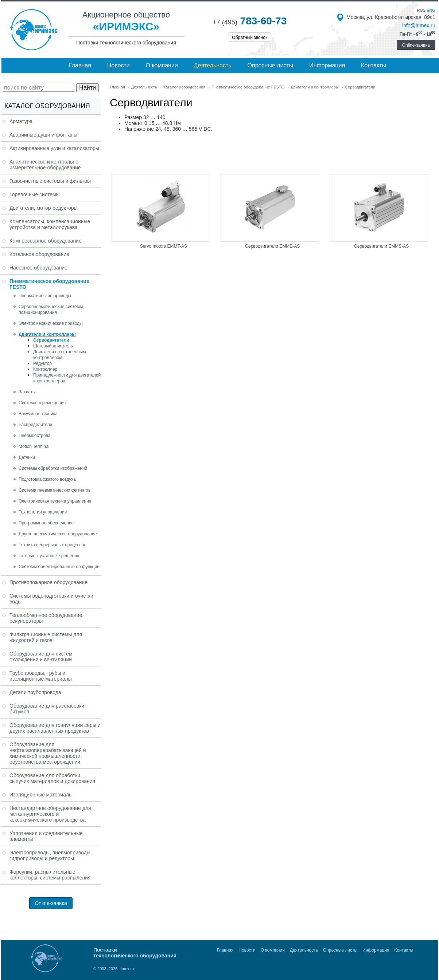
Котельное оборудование (39, 254)
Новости (119, 65)
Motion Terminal (34, 446)
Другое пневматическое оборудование (58, 534)
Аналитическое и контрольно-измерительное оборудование (45, 165)
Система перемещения (42, 403)
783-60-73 (250, 21)
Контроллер (45, 369)
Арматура (21, 121)
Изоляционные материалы (41, 795)
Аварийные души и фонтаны (43, 135)
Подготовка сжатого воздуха (47, 479)
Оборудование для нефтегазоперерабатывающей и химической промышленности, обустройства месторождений (48, 753)
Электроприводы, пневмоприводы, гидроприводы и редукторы (51, 855)
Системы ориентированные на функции (59, 567)
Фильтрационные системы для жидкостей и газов (46, 637)
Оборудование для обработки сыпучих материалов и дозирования (52, 778)
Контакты (374, 65)
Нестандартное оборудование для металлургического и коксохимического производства (50, 814)
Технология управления (43, 512)
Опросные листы (271, 65)
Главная (80, 65)
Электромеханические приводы (51, 323)
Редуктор (42, 363)
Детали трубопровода (35, 692)
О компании (162, 65)
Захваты (27, 392)
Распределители (35, 425)
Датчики (27, 457)
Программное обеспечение (46, 523)
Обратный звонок (250, 38)
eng (431, 10)
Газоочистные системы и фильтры (50, 181)
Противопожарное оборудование (48, 582)
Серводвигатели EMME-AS (272, 246)
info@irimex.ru (419, 25)
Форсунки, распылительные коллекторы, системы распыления (50, 875)
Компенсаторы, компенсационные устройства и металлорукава (50, 224)
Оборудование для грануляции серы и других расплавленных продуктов (55, 728)
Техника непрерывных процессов (53, 545)
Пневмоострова (35, 436)
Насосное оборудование (38, 268)
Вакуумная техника (38, 414)
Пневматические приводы (45, 296)
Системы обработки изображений (53, 468)
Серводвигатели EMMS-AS (381, 246)
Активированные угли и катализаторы (54, 148)
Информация (327, 65)
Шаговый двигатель (53, 346)
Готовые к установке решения (49, 556)
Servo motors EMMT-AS (164, 246)
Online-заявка (416, 45)
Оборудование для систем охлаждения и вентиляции (41, 657)
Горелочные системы (35, 194)
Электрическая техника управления (55, 501)
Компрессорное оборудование (46, 241)
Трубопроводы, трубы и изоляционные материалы (41, 676)
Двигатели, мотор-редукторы (44, 208)
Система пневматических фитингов (55, 490)
